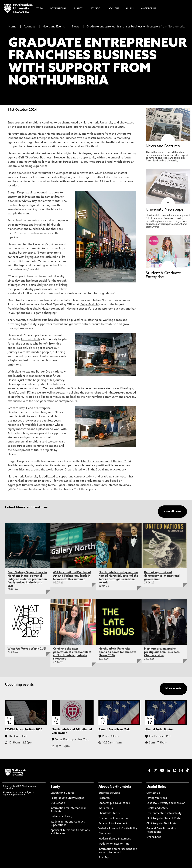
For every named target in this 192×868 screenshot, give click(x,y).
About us (30, 27)
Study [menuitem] (40, 9)
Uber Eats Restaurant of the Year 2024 (106, 461)
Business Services (109, 793)
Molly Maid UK (89, 305)
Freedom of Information (113, 818)
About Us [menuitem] (114, 9)
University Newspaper (165, 210)
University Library (61, 817)
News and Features (163, 146)
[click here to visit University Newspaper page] (168, 203)
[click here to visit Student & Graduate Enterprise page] (168, 266)
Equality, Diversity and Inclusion (166, 803)
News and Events (54, 27)
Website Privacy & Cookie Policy (118, 829)
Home (12, 27)
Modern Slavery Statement (115, 839)
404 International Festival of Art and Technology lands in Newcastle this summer (72, 576)
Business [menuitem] (79, 9)
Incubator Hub (30, 340)
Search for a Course (62, 793)
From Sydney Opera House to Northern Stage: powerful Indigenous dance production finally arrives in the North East (27, 579)
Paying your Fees (157, 798)
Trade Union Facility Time (114, 844)
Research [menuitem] (96, 9)
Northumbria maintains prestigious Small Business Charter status (162, 652)
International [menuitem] (58, 9)
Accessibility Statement (113, 824)
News (76, 27)
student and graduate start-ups (105, 477)
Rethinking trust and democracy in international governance (162, 576)
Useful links (156, 787)
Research (104, 798)
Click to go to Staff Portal (162, 824)
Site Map (104, 858)
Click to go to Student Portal (164, 818)
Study (55, 787)
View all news (172, 511)
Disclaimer (105, 834)
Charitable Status (109, 813)
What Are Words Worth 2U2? (27, 649)
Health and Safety (157, 808)
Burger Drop (71, 162)
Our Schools (58, 803)
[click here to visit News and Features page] (168, 139)
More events (173, 689)
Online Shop (154, 837)
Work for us (106, 808)
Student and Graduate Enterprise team (33, 138)
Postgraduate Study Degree (67, 798)
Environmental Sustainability (164, 813)
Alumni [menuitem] (130, 9)
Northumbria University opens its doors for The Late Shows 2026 (117, 652)
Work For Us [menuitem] (148, 9)
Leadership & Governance (114, 803)
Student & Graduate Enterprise (163, 275)
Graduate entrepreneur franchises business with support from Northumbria (136, 27)
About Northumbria (115, 787)
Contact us (153, 793)
